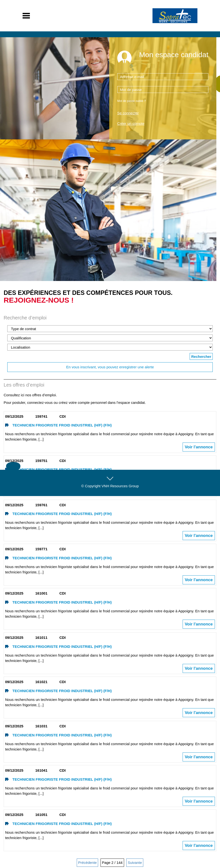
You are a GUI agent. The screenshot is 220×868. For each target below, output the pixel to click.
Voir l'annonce (199, 447)
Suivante (135, 863)
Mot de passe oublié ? (131, 101)
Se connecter (128, 113)
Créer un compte (131, 123)
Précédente (88, 863)
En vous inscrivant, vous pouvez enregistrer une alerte (110, 367)
